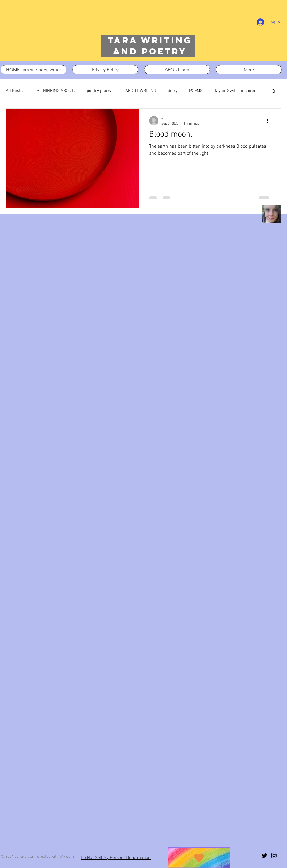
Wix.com (67, 857)
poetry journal (100, 91)
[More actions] (269, 121)
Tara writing (150, 40)
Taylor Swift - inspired (235, 91)
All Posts (14, 91)
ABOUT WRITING (141, 91)
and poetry (150, 51)
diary (173, 91)
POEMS (196, 91)
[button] (274, 92)
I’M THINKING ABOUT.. (55, 91)
